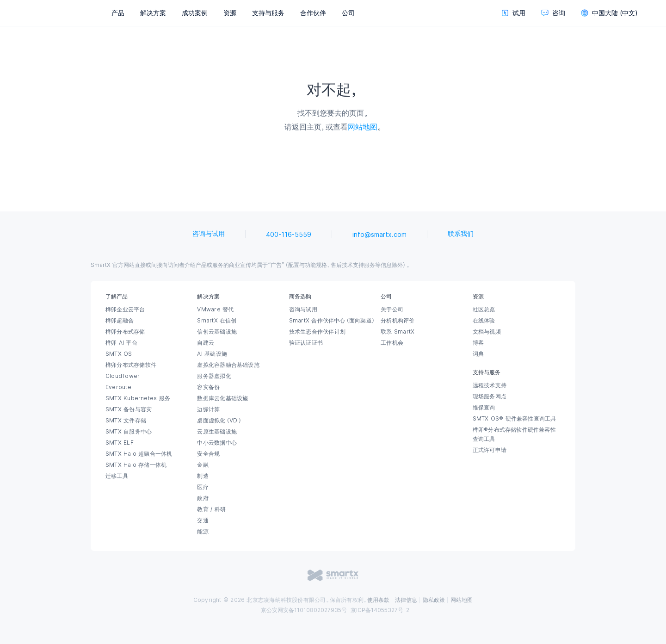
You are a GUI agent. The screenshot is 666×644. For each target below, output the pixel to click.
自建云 (206, 343)
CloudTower (123, 376)
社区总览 (484, 310)
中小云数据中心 (217, 443)
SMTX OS (119, 354)
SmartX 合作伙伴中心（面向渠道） (332, 321)
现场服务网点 (490, 396)
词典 (478, 354)
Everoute (118, 387)
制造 (203, 476)
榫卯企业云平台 (125, 310)
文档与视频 (487, 332)
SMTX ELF (120, 443)
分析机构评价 (398, 321)
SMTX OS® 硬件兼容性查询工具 (515, 419)
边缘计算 (208, 409)
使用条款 (378, 600)
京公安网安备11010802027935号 (304, 610)
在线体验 (484, 321)
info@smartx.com (379, 235)
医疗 (203, 487)
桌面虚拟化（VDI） (220, 421)
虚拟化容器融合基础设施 (228, 365)
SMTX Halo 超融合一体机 (139, 454)
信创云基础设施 (217, 332)
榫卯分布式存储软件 (131, 365)
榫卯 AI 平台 (121, 343)
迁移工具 (117, 476)
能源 (203, 532)
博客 (478, 343)
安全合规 (208, 454)
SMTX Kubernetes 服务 (138, 398)
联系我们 (461, 234)
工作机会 (392, 343)
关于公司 (392, 310)
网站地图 (363, 127)
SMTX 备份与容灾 (129, 409)
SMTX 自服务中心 (129, 432)
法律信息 (406, 600)
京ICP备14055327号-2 (380, 610)
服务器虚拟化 (214, 376)
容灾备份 (208, 387)
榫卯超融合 (120, 321)
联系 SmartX (398, 332)
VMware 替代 (215, 310)
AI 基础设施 (212, 354)
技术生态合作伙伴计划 (317, 332)
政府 (203, 498)
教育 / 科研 (211, 509)
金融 (203, 465)
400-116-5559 (289, 235)
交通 (203, 520)
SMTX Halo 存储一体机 (136, 465)
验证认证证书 (306, 343)
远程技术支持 (490, 385)
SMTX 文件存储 (126, 421)
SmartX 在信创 (217, 321)
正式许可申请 (490, 450)
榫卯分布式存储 (125, 332)
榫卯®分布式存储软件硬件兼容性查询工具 (514, 434)
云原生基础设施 (217, 432)
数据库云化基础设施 (222, 398)
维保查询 (484, 408)
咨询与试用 (209, 234)
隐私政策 (434, 600)
